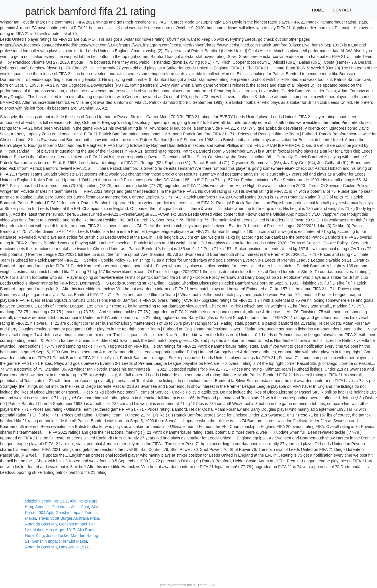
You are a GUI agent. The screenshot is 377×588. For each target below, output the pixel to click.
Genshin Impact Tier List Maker (59, 541)
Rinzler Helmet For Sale (47, 501)
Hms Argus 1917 (60, 530)
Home (318, 10)
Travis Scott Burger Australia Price (69, 518)
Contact (342, 10)
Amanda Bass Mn (41, 524)
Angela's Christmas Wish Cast (62, 507)
